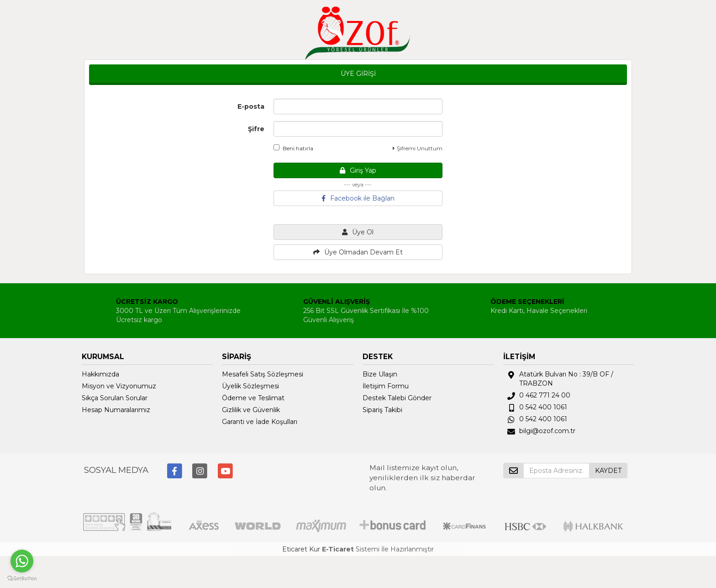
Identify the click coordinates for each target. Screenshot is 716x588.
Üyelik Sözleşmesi (250, 386)
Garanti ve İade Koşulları (260, 422)
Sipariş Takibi (382, 410)
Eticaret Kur (301, 549)
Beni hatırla (293, 148)
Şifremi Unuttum (418, 148)
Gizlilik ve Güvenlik (251, 410)
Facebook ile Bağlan (358, 198)
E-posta (251, 106)
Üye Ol (358, 232)
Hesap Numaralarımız (116, 410)
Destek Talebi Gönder (397, 398)
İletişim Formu (386, 386)
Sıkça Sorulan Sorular (115, 398)
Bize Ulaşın (380, 374)
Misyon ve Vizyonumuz (119, 386)
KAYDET (608, 471)
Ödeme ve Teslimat (253, 398)
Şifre (256, 129)
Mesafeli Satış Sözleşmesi (263, 374)
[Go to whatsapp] (22, 561)
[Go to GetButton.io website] (22, 579)
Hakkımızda (100, 374)
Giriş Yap (358, 170)
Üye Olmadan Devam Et (358, 252)
